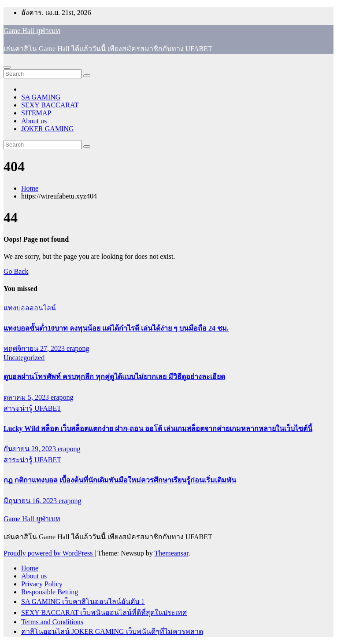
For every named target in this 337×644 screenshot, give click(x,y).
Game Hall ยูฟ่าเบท (32, 31)
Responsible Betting (50, 592)
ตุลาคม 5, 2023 (27, 397)
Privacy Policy (42, 584)
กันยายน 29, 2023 (31, 449)
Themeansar (171, 553)
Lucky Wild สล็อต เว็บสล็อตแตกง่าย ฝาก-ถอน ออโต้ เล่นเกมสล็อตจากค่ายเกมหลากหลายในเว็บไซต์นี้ (158, 429)
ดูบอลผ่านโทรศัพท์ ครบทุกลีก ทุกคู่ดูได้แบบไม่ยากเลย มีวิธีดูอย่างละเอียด (114, 377)
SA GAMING (41, 97)
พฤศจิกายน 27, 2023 (35, 348)
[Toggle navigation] (7, 67)
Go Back (16, 271)
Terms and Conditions (52, 622)
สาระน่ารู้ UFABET (32, 408)
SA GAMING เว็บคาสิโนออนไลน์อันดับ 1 (83, 602)
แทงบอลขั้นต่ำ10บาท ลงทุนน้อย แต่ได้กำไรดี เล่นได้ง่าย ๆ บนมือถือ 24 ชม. (116, 328)
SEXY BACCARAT (50, 105)
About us (34, 121)
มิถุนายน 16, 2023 (31, 501)
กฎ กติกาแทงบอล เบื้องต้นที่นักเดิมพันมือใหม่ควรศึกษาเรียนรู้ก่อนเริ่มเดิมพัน (120, 480)
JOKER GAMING (48, 129)
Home (30, 188)
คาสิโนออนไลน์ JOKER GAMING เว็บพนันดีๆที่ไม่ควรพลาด (112, 631)
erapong (78, 348)
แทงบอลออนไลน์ (30, 308)
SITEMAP (36, 113)
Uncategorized (24, 358)
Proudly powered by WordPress (49, 553)
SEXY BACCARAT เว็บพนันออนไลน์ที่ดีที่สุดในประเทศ (104, 613)
